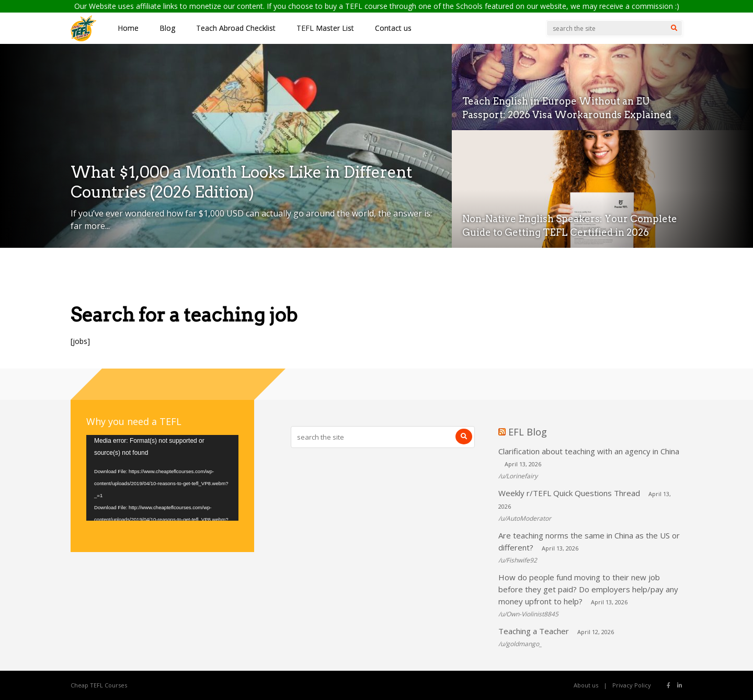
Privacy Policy (632, 685)
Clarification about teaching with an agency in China (589, 451)
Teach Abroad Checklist (236, 28)
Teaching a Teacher (534, 631)
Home (128, 28)
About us (586, 685)
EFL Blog (528, 432)
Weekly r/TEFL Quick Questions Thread (569, 493)
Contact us (393, 28)
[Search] (674, 28)
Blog (167, 28)
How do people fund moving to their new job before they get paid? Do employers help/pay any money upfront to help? (588, 589)
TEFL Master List (325, 28)
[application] (162, 478)
